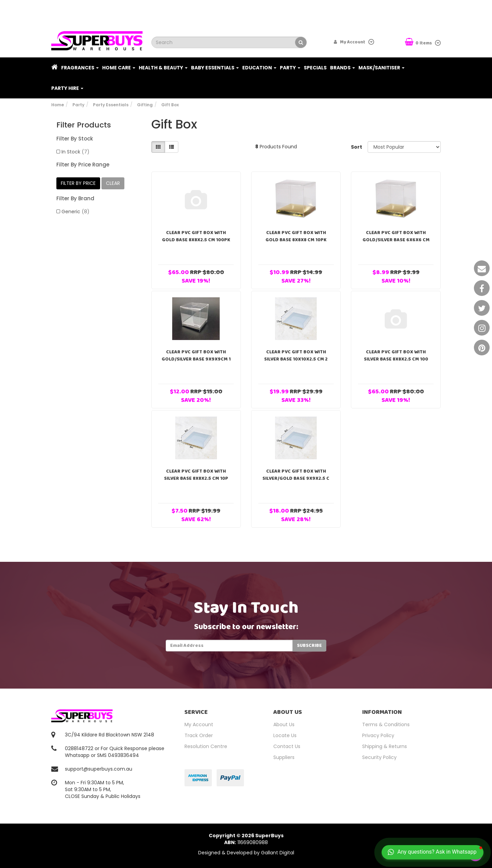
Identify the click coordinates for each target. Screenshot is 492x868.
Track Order (199, 735)
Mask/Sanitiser (381, 68)
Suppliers (284, 757)
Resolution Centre (206, 746)
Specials (315, 68)
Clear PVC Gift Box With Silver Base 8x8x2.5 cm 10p (196, 475)
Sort (357, 147)
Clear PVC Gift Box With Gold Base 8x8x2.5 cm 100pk (196, 236)
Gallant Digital (278, 853)
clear (113, 183)
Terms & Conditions (386, 724)
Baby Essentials (215, 68)
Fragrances (80, 68)
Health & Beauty (163, 68)
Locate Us (285, 735)
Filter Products (84, 125)
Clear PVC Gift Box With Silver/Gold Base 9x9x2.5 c (296, 475)
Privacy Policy (378, 735)
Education (259, 68)
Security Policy (379, 757)
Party (290, 68)
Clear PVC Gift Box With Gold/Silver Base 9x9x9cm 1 (196, 356)
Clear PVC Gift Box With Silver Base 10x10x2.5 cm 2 (296, 356)
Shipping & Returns (385, 746)
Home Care (119, 68)
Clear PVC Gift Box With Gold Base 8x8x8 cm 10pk (296, 236)
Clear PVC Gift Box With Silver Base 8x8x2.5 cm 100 (396, 356)
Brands (343, 68)
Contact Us (287, 746)
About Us (284, 724)
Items (419, 43)
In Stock (76, 152)
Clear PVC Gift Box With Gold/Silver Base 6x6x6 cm (396, 236)
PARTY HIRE (67, 88)
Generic (76, 212)
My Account (199, 724)
